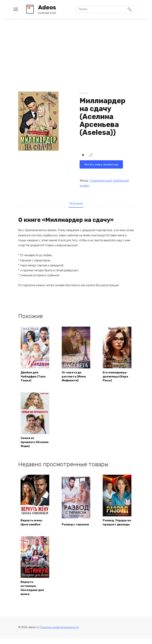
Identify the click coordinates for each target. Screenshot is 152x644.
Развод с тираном (76, 529)
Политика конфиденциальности (59, 633)
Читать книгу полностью (102, 155)
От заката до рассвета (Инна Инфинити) (74, 377)
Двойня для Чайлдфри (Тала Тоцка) (34, 377)
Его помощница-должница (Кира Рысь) (116, 377)
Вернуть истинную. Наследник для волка (33, 593)
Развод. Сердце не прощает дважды (115, 525)
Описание (76, 204)
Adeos (47, 7)
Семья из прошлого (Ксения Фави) (32, 442)
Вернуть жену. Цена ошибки (32, 527)
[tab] (76, 204)
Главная (84, 93)
